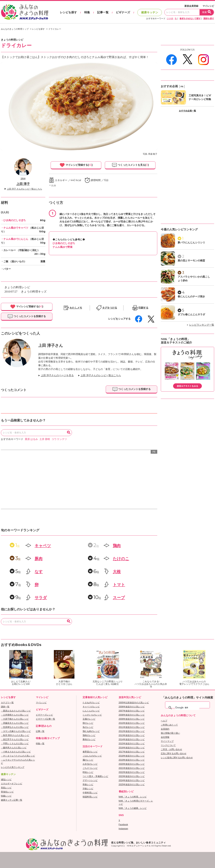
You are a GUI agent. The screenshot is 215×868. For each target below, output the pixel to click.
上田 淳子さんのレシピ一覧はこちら (101, 375)
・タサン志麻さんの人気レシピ (16, 731)
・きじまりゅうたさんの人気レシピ (18, 756)
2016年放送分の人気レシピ (132, 748)
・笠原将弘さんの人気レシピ (15, 727)
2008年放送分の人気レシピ (132, 715)
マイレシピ (208, 6)
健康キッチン (150, 12)
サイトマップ (167, 741)
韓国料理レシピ (90, 797)
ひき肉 (170, 19)
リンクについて (168, 745)
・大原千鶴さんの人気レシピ (15, 719)
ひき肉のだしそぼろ (64, 243)
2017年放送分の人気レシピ (132, 752)
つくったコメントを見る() (130, 165)
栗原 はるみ (31, 439)
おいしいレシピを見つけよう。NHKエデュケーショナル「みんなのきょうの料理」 (25, 12)
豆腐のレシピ (89, 719)
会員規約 (165, 729)
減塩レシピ (6, 780)
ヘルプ (164, 721)
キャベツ (43, 546)
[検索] (187, 708)
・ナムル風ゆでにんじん (15, 239)
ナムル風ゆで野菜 (63, 247)
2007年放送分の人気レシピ (132, 711)
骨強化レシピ (7, 792)
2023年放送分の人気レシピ (132, 776)
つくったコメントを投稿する (27, 316)
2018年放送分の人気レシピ (132, 756)
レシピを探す (68, 12)
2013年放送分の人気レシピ (132, 735)
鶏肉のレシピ (89, 735)
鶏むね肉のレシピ (91, 731)
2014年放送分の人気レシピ (132, 739)
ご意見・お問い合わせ (171, 749)
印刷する (143, 308)
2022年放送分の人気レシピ (132, 772)
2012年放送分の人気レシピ (132, 731)
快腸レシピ (6, 796)
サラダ (41, 598)
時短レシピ (88, 772)
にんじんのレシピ (91, 711)
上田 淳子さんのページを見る (57, 375)
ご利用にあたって (169, 725)
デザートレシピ (90, 780)
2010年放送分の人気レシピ (132, 723)
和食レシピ (88, 784)
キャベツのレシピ (91, 707)
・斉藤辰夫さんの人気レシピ (15, 723)
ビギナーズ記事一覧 (45, 719)
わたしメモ (76, 308)
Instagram (123, 829)
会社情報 (165, 737)
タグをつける (110, 308)
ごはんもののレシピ (92, 756)
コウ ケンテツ (59, 439)
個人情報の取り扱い (170, 733)
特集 (87, 12)
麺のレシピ (88, 760)
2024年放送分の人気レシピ (132, 780)
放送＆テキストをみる (187, 386)
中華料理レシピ (90, 793)
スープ (119, 598)
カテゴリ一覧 (7, 703)
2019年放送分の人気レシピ (132, 760)
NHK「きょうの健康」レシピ (133, 808)
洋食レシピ (88, 789)
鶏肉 (117, 546)
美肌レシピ (6, 788)
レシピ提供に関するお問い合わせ (177, 758)
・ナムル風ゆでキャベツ (15, 228)
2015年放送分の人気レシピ (132, 744)
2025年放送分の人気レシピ (132, 784)
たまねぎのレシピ (91, 703)
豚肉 (39, 559)
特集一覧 (40, 744)
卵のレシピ (88, 723)
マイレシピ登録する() (76, 165)
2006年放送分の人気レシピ (132, 707)
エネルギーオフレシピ (12, 784)
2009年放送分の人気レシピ (132, 719)
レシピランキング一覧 (202, 325)
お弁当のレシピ (90, 764)
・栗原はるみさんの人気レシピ (16, 711)
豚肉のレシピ (89, 739)
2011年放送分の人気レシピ (132, 727)
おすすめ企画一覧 (187, 111)
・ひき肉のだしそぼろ (13, 220)
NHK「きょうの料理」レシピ (133, 797)
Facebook (123, 825)
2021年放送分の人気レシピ (132, 768)
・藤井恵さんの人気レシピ (14, 748)
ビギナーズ (123, 12)
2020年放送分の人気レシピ (132, 764)
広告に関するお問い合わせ (174, 754)
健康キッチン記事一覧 (12, 800)
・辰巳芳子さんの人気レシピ (15, 739)
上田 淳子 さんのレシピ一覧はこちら (25, 189)
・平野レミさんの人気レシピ (15, 744)
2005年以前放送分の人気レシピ (134, 703)
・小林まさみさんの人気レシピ (16, 752)
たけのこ (121, 559)
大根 (117, 572)
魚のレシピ (88, 727)
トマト (119, 585)
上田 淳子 (23, 184)
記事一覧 (103, 12)
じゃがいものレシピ (92, 715)
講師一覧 (5, 707)
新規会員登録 (191, 6)
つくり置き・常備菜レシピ (95, 776)
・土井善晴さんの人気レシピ (15, 715)
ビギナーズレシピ (44, 715)
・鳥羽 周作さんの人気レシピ (15, 735)
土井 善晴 (45, 439)
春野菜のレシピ (90, 752)
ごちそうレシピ (90, 768)
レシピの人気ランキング (13, 767)
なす (39, 572)
